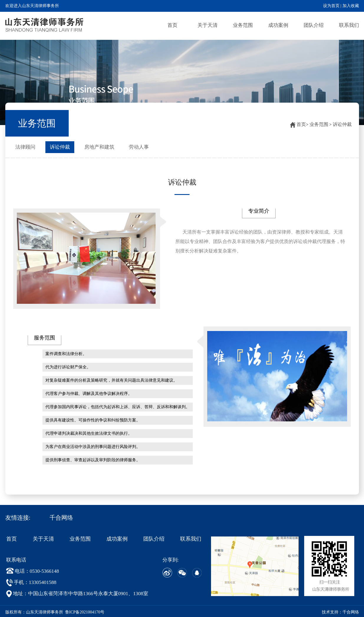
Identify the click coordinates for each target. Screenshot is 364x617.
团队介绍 (314, 25)
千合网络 (61, 518)
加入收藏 (351, 6)
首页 (172, 25)
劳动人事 (139, 147)
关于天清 (207, 25)
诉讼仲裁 (342, 124)
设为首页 (331, 6)
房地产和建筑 (99, 147)
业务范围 (243, 25)
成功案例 (278, 25)
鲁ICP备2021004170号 (85, 612)
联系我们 (349, 25)
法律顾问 (25, 147)
